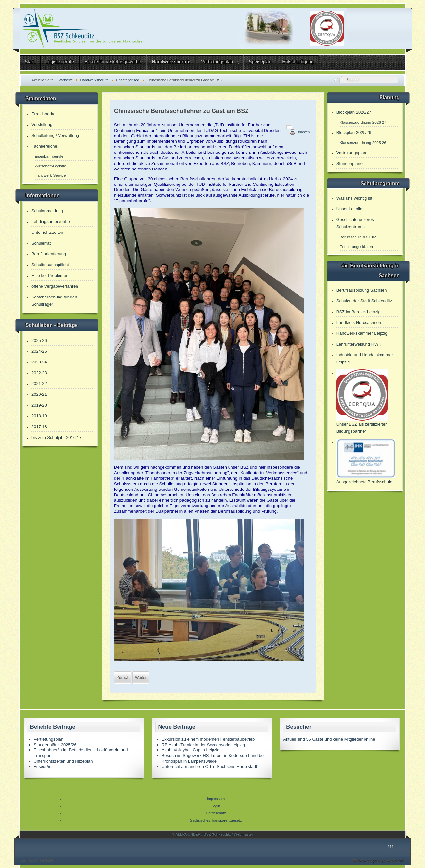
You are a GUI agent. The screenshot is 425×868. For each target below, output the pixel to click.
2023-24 (39, 362)
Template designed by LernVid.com (378, 861)
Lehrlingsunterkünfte (51, 222)
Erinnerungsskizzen (356, 246)
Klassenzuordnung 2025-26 (363, 143)
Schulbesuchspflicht (50, 265)
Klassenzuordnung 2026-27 (363, 122)
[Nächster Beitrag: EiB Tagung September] (141, 678)
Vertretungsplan (217, 62)
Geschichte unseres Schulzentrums (355, 223)
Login (216, 806)
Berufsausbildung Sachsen (362, 290)
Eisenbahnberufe (49, 156)
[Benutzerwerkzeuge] (289, 127)
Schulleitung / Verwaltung (55, 135)
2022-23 (39, 373)
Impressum (216, 799)
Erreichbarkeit (44, 114)
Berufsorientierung (49, 254)
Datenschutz (216, 813)
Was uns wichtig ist (354, 198)
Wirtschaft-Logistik (50, 166)
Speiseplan (260, 62)
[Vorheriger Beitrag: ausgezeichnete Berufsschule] (123, 678)
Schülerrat (41, 243)
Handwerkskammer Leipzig (362, 333)
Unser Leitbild (349, 209)
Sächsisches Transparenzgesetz (216, 820)
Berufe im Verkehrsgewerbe (113, 62)
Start (30, 62)
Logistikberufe (60, 62)
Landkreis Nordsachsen (359, 322)
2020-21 (39, 394)
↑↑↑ (391, 846)
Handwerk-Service (50, 175)
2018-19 (39, 416)
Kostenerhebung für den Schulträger (54, 301)
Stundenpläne (349, 163)
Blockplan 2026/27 (354, 112)
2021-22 (39, 384)
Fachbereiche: (45, 146)
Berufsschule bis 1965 (358, 237)
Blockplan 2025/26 (354, 132)
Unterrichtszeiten (47, 232)
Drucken (303, 132)
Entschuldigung (298, 62)
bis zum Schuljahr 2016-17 (57, 437)
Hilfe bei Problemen (50, 275)
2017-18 (39, 427)
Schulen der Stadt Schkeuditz (364, 301)
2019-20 (39, 405)
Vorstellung (42, 125)
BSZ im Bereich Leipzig (358, 312)
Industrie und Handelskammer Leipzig (365, 358)
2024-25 (39, 351)
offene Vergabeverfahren (55, 286)
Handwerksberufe (171, 62)
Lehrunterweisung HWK (359, 344)
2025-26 (39, 340)
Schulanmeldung (47, 211)
